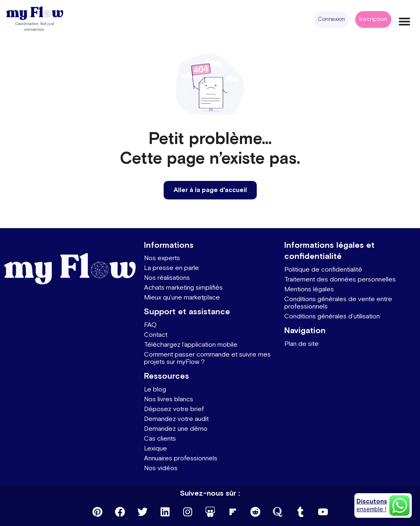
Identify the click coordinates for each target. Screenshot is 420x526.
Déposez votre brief (174, 409)
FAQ (150, 325)
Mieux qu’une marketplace (182, 298)
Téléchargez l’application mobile (191, 345)
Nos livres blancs (169, 399)
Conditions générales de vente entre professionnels (338, 303)
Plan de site (301, 344)
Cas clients (160, 439)
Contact (156, 335)
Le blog (155, 390)
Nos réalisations (167, 278)
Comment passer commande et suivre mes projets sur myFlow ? (207, 358)
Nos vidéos (161, 468)
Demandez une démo (176, 429)
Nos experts (162, 258)
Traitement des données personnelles (340, 280)
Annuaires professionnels (181, 459)
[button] (331, 19)
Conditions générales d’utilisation (332, 317)
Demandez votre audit (176, 419)
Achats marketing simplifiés (183, 288)
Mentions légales (309, 289)
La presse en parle (171, 268)
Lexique (155, 449)
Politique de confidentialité (323, 270)
